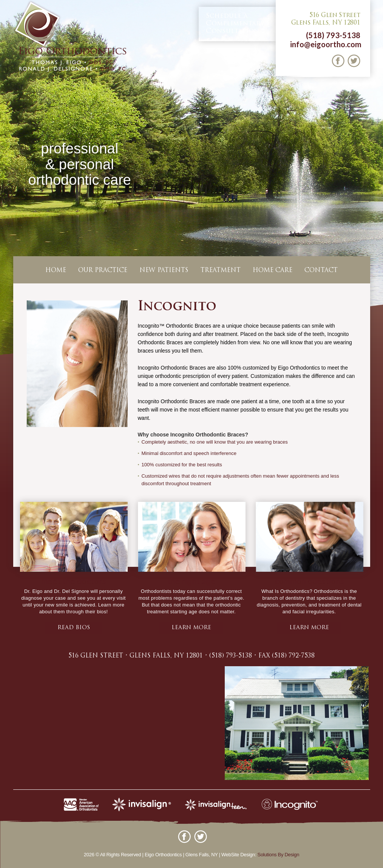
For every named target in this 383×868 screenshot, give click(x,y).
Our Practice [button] (103, 271)
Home (56, 271)
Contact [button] (321, 271)
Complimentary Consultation (235, 23)
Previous (7, 179)
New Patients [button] (164, 271)
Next (376, 179)
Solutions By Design (279, 855)
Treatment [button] (221, 271)
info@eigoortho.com (326, 44)
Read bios (74, 628)
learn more (191, 628)
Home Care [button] (273, 271)
